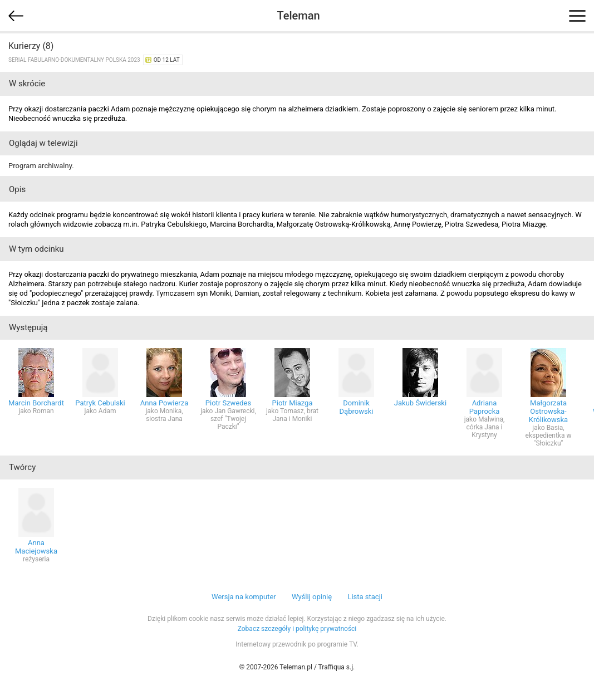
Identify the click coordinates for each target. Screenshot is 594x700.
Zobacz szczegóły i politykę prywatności (297, 629)
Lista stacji (365, 597)
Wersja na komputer (244, 597)
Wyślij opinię (312, 597)
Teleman (298, 16)
